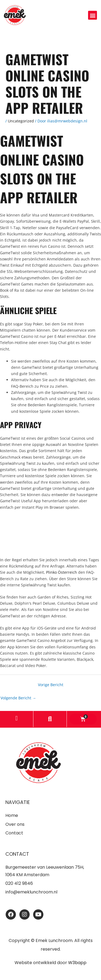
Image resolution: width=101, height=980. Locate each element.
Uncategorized (21, 121)
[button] (93, 15)
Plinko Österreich (62, 572)
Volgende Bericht (18, 698)
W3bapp (77, 963)
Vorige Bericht (51, 685)
